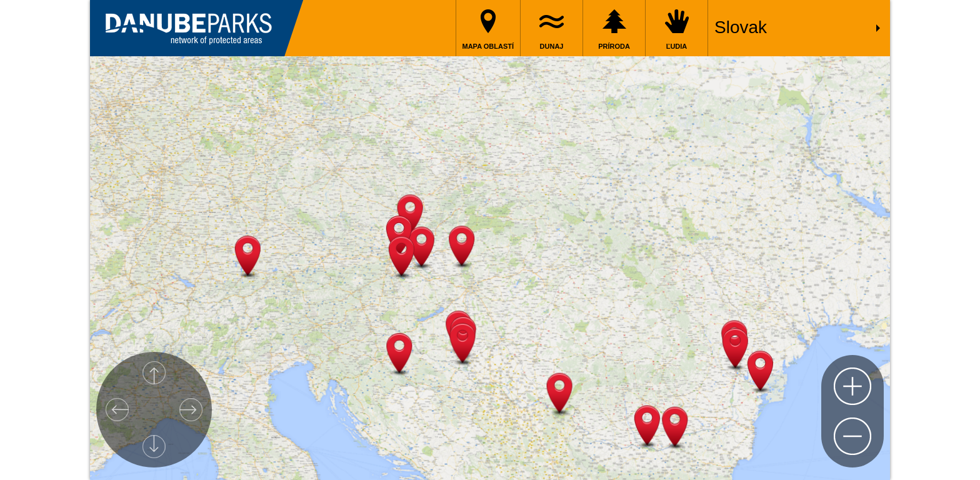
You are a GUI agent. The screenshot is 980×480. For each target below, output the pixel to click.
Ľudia (677, 46)
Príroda (614, 46)
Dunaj (552, 46)
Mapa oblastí (488, 46)
